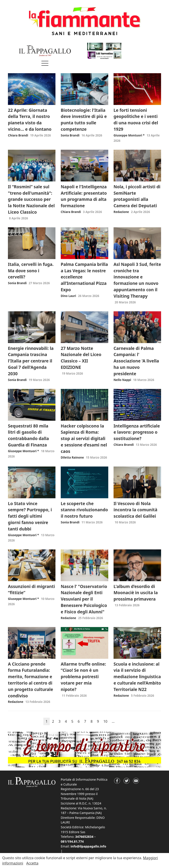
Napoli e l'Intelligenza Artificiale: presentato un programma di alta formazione (84, 196)
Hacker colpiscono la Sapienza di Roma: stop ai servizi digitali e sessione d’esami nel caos (84, 439)
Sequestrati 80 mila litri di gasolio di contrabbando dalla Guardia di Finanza (28, 435)
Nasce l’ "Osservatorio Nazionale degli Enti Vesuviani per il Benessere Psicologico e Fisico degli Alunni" (84, 599)
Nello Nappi (122, 380)
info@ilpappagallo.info (88, 846)
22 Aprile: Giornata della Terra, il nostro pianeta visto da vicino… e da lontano (30, 120)
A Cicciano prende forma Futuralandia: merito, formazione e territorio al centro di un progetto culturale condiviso (30, 680)
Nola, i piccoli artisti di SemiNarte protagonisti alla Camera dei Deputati (137, 196)
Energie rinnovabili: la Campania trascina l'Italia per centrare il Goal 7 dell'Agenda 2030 (31, 361)
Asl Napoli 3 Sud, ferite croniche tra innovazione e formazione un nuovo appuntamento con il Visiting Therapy (137, 280)
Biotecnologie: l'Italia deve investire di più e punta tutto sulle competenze (84, 120)
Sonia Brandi (70, 135)
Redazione (121, 212)
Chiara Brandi (18, 135)
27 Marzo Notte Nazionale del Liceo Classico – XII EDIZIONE (81, 358)
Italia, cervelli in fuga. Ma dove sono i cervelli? (31, 271)
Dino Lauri (68, 296)
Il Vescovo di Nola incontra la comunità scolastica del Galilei (135, 510)
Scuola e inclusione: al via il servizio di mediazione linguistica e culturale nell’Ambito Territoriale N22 (137, 677)
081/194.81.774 (72, 841)
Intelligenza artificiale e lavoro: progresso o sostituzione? (137, 432)
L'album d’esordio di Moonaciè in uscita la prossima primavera (136, 593)
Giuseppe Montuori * (129, 135)
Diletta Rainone (72, 457)
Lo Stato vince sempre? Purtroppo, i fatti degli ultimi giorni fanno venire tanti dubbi (30, 516)
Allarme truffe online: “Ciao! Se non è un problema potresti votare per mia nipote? (83, 677)
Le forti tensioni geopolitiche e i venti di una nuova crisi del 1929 (136, 120)
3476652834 (84, 837)
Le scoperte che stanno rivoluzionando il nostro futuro (84, 510)
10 (105, 721)
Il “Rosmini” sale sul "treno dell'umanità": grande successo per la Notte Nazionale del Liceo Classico (31, 199)
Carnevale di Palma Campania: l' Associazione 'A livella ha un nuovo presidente (136, 361)
